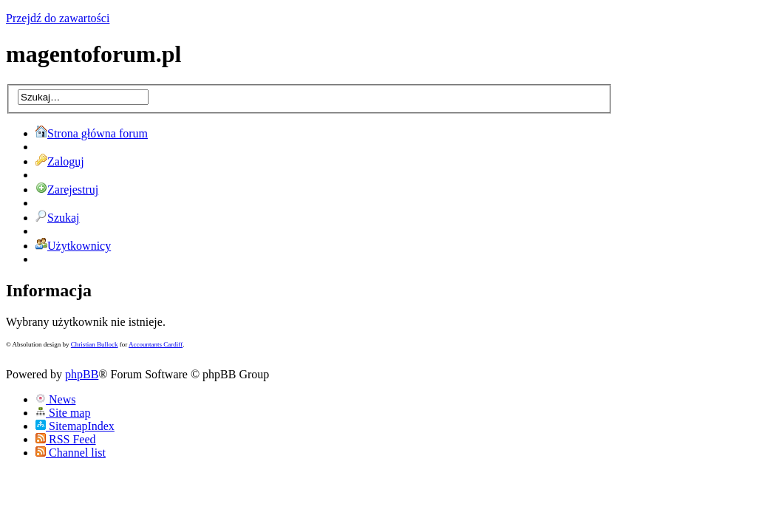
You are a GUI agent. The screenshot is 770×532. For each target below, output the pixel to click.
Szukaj (58, 218)
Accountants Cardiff (156, 344)
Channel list (71, 453)
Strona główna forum (92, 133)
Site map (63, 413)
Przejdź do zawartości (58, 18)
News (55, 399)
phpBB (82, 374)
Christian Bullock (95, 344)
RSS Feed (66, 439)
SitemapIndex (75, 426)
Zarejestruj (67, 190)
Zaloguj (60, 161)
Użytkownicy (73, 246)
